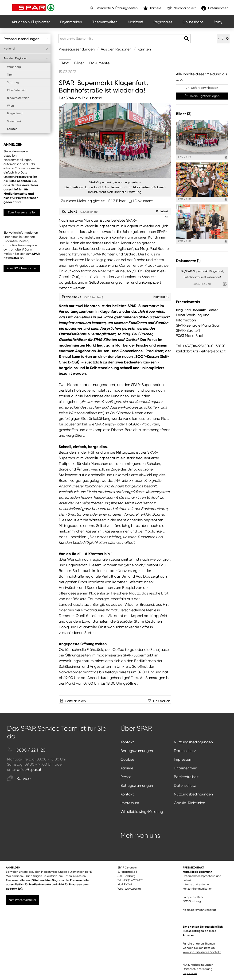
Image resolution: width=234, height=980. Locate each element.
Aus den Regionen (26, 58)
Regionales (163, 22)
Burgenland (15, 113)
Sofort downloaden (202, 88)
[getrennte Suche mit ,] (125, 39)
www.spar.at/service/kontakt (202, 952)
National (26, 49)
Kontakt (127, 742)
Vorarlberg (14, 67)
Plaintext (161, 297)
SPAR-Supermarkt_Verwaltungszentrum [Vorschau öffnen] (115, 182)
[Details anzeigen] (226, 157)
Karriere (127, 768)
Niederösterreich (18, 98)
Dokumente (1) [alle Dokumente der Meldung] (188, 261)
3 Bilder (119, 201)
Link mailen (162, 701)
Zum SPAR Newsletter (22, 268)
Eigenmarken (71, 22)
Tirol (10, 75)
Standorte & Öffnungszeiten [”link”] (113, 8)
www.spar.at (133, 889)
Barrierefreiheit (186, 777)
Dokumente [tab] (99, 63)
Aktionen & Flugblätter (31, 22)
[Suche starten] (186, 39)
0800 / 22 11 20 (26, 750)
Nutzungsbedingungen (193, 742)
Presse (126, 777)
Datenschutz (185, 751)
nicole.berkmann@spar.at (199, 910)
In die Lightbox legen (202, 96)
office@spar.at (29, 770)
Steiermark (14, 121)
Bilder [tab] (79, 63)
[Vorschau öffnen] (115, 140)
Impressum (183, 759)
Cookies (127, 759)
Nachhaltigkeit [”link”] (181, 8)
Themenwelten (105, 22)
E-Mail (128, 884)
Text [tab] (65, 63)
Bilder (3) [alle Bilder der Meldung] (184, 114)
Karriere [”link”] (152, 8)
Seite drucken (76, 701)
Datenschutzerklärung (198, 969)
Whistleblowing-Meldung (142, 812)
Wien (10, 106)
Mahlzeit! (135, 22)
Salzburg (13, 82)
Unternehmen (185, 768)
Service (19, 779)
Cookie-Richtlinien (189, 803)
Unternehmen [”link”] (215, 8)
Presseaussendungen (26, 39)
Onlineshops (193, 22)
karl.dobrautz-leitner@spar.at (201, 351)
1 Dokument (143, 201)
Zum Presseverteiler (22, 212)
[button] (223, 39)
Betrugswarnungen (137, 751)
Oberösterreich (17, 90)
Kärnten (12, 129)
